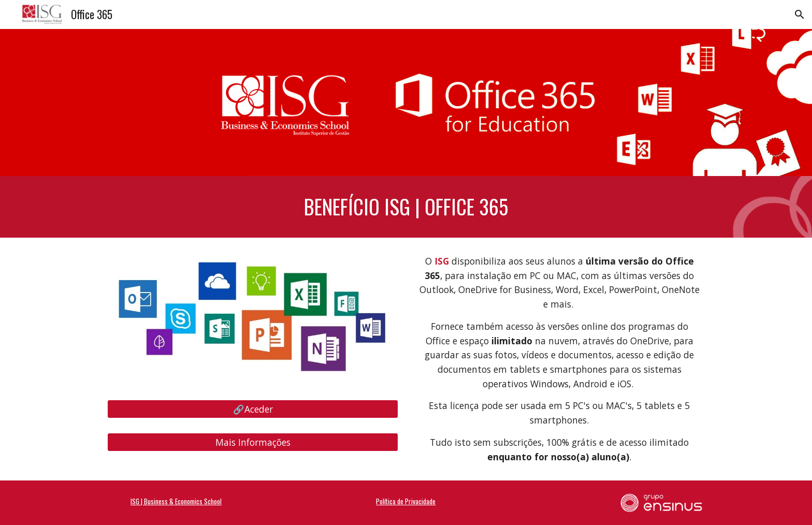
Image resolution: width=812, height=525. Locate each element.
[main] (406, 207)
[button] (800, 14)
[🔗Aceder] (253, 409)
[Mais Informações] (253, 442)
